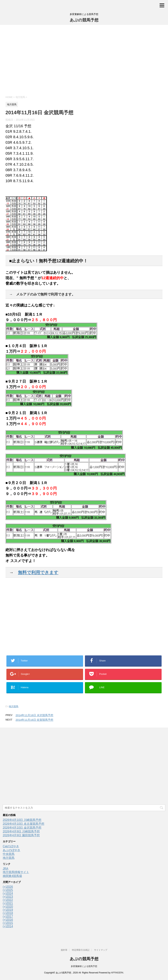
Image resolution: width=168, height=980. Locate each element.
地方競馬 (14, 706)
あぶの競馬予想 (84, 20)
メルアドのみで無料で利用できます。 (46, 294)
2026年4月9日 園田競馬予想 (21, 835)
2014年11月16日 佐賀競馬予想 (34, 720)
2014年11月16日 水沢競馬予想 (34, 715)
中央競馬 (9, 854)
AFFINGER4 (117, 973)
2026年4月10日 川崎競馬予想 (22, 820)
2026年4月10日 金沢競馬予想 (22, 828)
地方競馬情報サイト (16, 872)
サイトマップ (101, 950)
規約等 (64, 950)
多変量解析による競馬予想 (84, 966)
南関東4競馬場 (12, 876)
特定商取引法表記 (81, 950)
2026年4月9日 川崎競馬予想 (21, 831)
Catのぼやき (11, 846)
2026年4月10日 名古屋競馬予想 (24, 824)
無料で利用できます (38, 572)
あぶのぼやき (12, 850)
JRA (5, 869)
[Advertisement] (84, 60)
